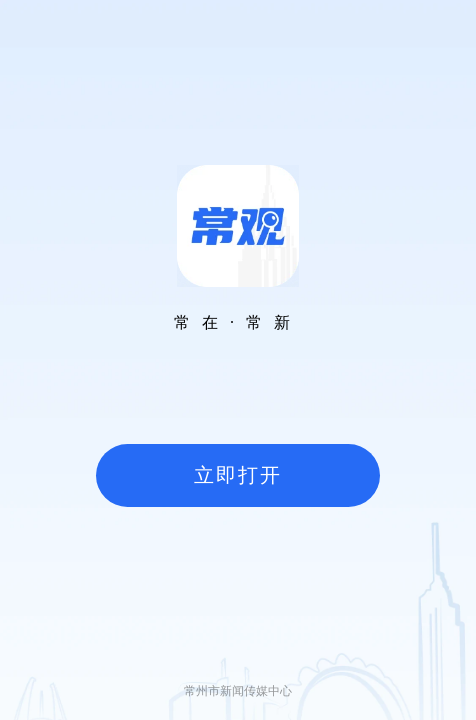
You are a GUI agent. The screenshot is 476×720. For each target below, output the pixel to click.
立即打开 (238, 475)
